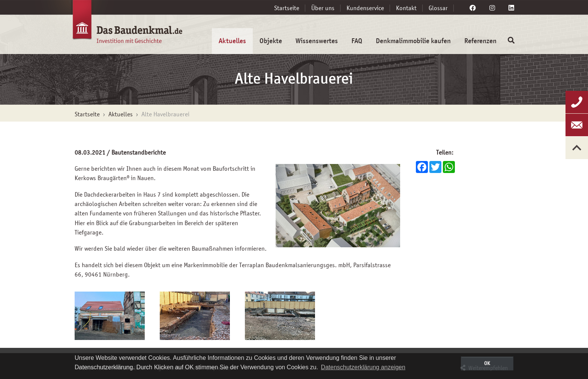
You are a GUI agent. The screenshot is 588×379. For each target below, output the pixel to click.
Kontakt (406, 8)
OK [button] (487, 363)
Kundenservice (365, 8)
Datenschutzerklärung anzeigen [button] (363, 367)
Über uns (323, 8)
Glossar (438, 8)
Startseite (287, 8)
